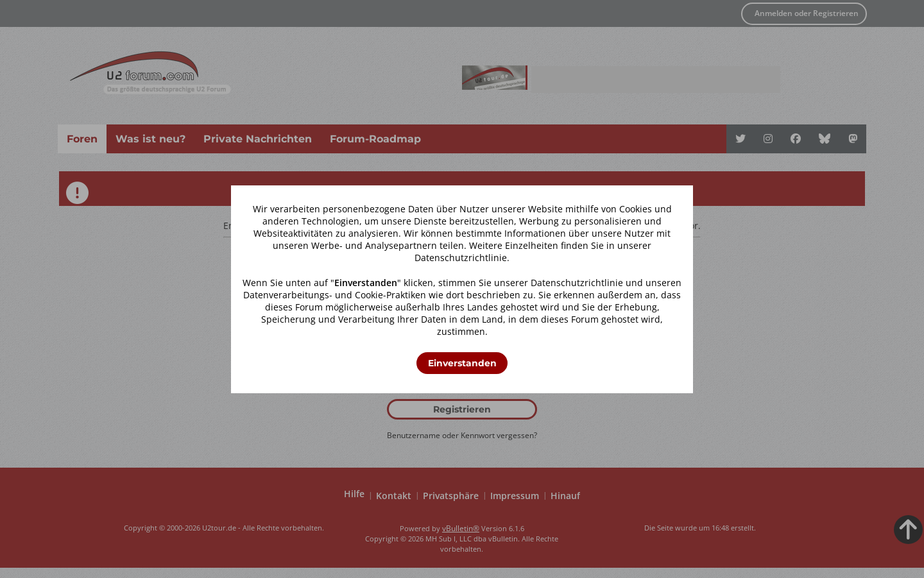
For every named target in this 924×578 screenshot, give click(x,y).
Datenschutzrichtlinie (461, 258)
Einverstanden (462, 363)
